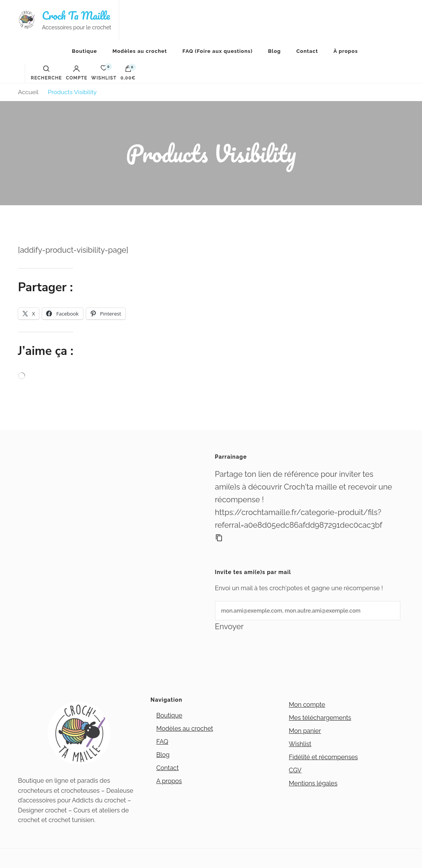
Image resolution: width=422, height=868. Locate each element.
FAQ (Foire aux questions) (218, 51)
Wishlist (300, 744)
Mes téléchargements (320, 718)
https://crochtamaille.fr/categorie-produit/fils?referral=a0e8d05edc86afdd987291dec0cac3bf (299, 519)
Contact (307, 51)
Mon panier (305, 731)
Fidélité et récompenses (323, 757)
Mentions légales (313, 783)
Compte (77, 73)
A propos (169, 781)
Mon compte (307, 705)
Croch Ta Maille (76, 15)
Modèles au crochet (140, 51)
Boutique (84, 51)
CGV (295, 770)
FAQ (162, 742)
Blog (274, 51)
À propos (346, 51)
